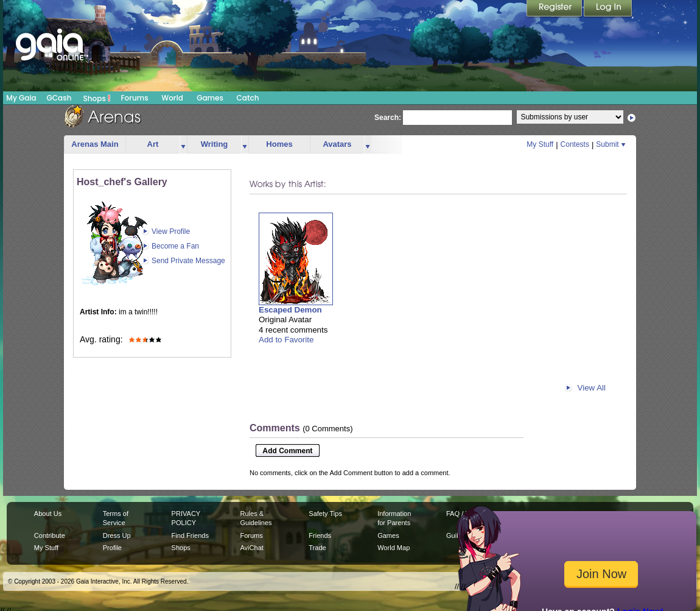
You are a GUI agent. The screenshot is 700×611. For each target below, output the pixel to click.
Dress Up (117, 535)
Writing (215, 144)
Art (153, 144)
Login (608, 9)
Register (555, 9)
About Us (48, 514)
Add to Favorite (286, 340)
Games (210, 98)
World (172, 98)
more (183, 145)
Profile (112, 548)
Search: (388, 118)
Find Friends (190, 535)
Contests (575, 144)
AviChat (251, 548)
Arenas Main (95, 144)
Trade (317, 548)
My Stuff (540, 144)
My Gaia (21, 98)
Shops (97, 98)
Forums (134, 98)
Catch (248, 98)
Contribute (50, 535)
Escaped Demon (290, 310)
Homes (279, 144)
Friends (320, 535)
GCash (59, 98)
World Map (394, 548)
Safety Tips (325, 514)
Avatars (337, 144)
